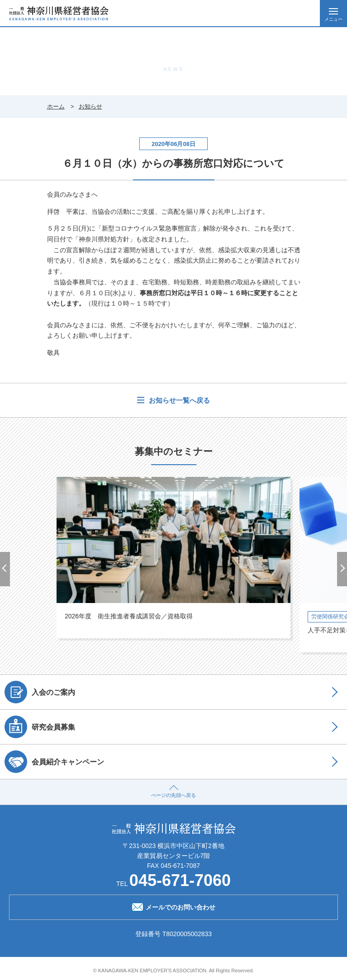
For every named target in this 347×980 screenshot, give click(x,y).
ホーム (56, 106)
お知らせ (90, 106)
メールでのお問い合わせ (173, 906)
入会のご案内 (40, 692)
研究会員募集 (40, 727)
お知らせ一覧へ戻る (178, 400)
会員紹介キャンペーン (54, 762)
